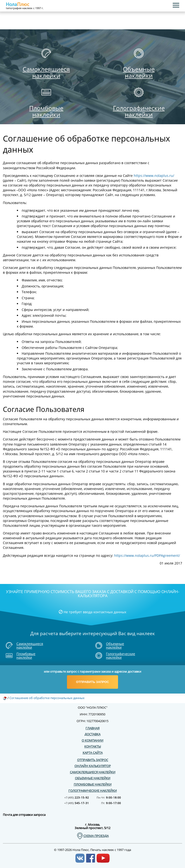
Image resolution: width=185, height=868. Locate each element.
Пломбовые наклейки (93, 784)
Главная (92, 728)
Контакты (93, 746)
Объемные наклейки (93, 778)
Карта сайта (93, 753)
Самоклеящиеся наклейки (93, 772)
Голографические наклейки (93, 790)
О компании (92, 740)
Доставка (92, 734)
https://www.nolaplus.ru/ (154, 176)
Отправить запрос (92, 682)
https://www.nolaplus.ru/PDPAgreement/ (147, 555)
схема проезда (96, 836)
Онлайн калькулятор (93, 766)
